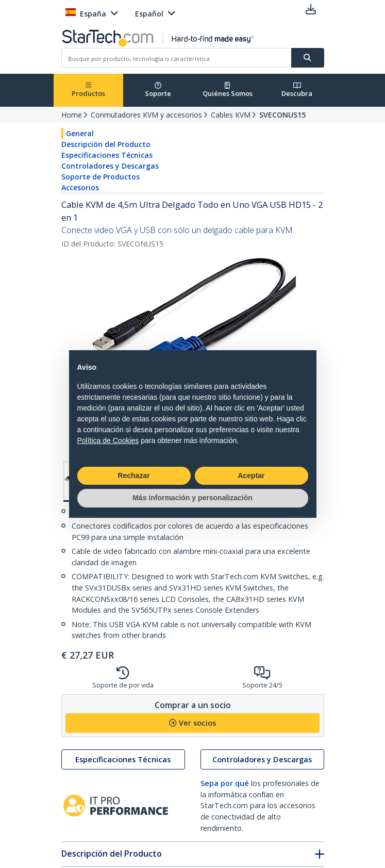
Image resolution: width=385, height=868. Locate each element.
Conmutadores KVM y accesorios (146, 115)
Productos (88, 90)
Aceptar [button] (251, 476)
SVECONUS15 (282, 115)
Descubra (297, 90)
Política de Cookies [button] (108, 440)
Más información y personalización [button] (192, 498)
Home (72, 115)
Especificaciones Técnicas (107, 155)
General (80, 133)
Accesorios (80, 187)
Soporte (158, 90)
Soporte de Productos (101, 177)
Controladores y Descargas (110, 166)
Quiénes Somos (228, 90)
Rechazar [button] (133, 476)
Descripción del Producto (106, 144)
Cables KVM (231, 115)
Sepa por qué (225, 783)
